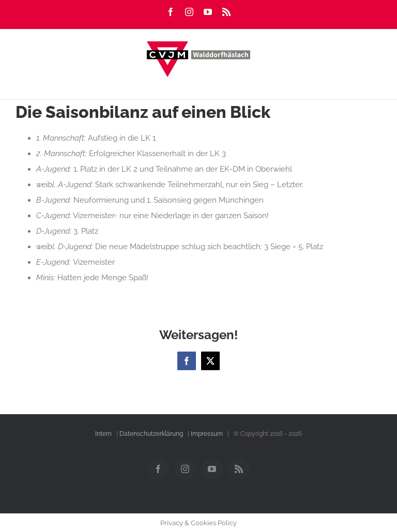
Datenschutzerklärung (151, 434)
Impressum (207, 434)
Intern (103, 434)
